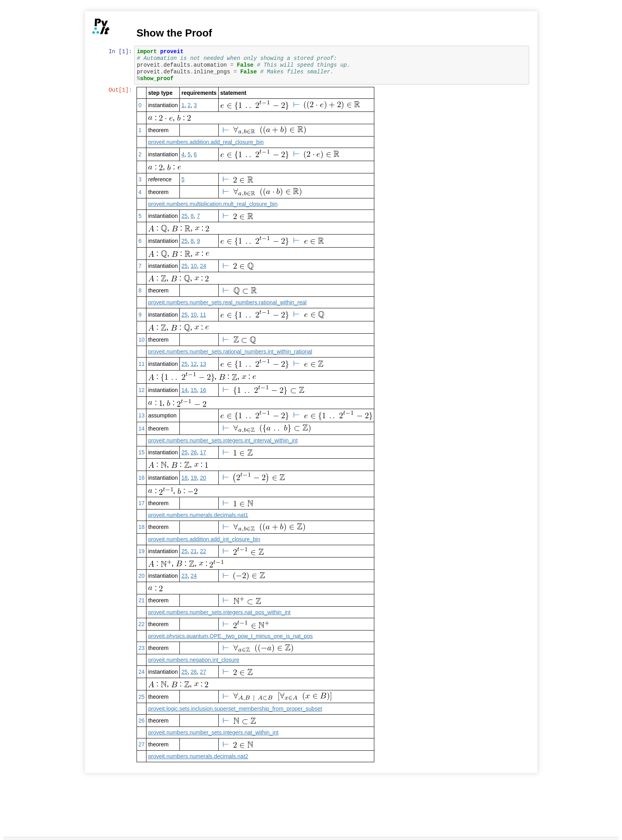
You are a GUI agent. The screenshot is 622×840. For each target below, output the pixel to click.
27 (204, 672)
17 (204, 452)
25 (185, 216)
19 (194, 478)
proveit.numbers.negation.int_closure (194, 660)
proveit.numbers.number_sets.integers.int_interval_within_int (224, 440)
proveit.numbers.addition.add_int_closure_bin (205, 539)
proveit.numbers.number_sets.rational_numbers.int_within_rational (231, 352)
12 (194, 364)
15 (194, 390)
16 (204, 390)
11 (204, 315)
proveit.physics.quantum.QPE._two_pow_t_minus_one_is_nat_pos (231, 636)
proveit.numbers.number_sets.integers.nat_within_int (214, 732)
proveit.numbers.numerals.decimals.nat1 (199, 515)
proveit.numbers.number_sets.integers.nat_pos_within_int (220, 612)
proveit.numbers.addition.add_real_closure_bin (207, 142)
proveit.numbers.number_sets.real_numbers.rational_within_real (228, 302)
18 (185, 478)
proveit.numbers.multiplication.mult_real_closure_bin (214, 204)
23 (185, 576)
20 (204, 478)
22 (204, 551)
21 (194, 551)
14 (185, 390)
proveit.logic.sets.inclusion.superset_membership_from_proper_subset (236, 709)
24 (204, 266)
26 (194, 452)
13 (204, 364)
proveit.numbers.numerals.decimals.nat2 (199, 756)
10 (194, 266)
